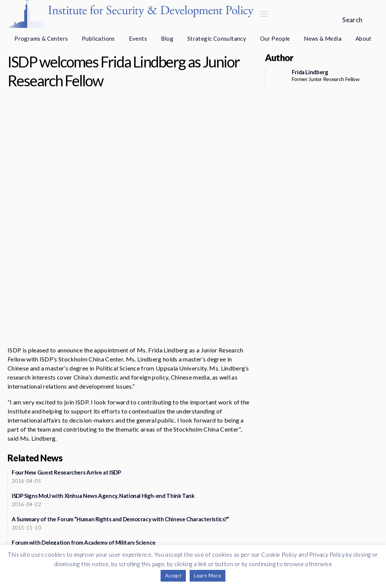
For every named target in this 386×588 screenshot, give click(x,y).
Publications (98, 38)
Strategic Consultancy (217, 38)
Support (91, 528)
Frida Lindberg (310, 72)
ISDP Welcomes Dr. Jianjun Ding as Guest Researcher (77, 460)
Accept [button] (173, 576)
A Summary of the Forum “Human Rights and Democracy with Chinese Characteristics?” (120, 413)
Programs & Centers (41, 38)
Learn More (208, 576)
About (364, 38)
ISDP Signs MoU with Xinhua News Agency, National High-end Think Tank (103, 390)
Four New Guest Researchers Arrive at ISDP (66, 366)
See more (126, 489)
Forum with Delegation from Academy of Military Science (84, 436)
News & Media (323, 38)
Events (138, 38)
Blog (167, 38)
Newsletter (91, 510)
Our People (275, 38)
